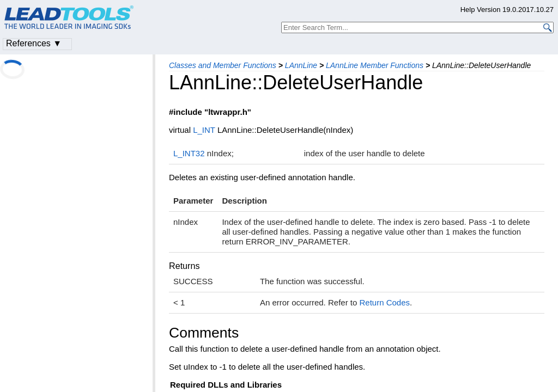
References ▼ (34, 43)
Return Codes (384, 302)
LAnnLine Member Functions (375, 65)
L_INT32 (189, 153)
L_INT (204, 130)
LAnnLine (301, 65)
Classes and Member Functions (223, 65)
